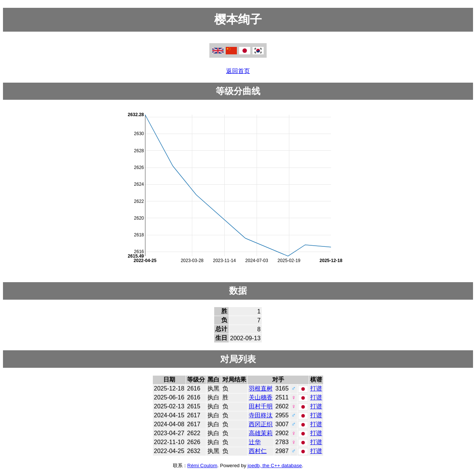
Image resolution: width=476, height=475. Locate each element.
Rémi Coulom (202, 466)
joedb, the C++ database (275, 466)
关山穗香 (261, 397)
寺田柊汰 (261, 415)
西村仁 (258, 451)
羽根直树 (261, 388)
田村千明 (261, 406)
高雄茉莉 (261, 433)
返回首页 (238, 71)
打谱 (316, 388)
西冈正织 (261, 424)
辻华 (255, 442)
